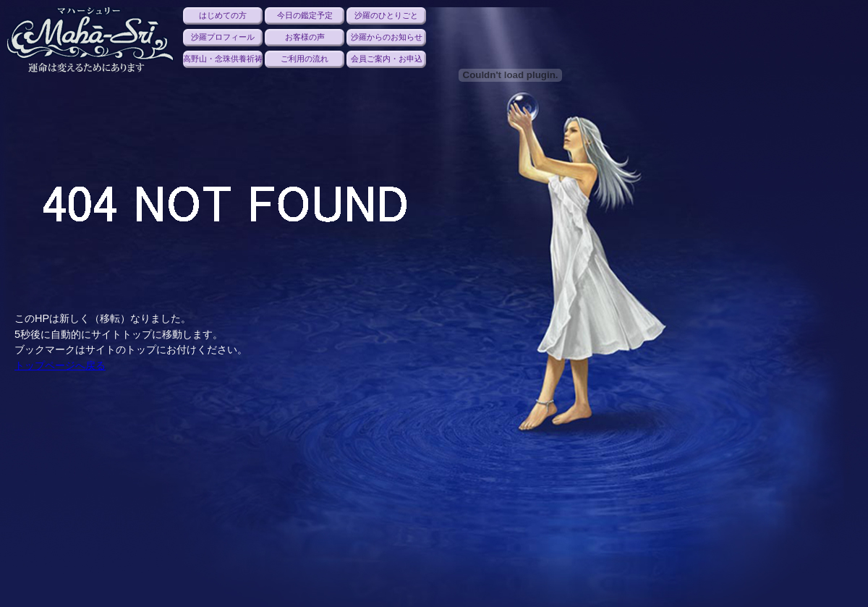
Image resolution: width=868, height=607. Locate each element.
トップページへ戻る (60, 365)
